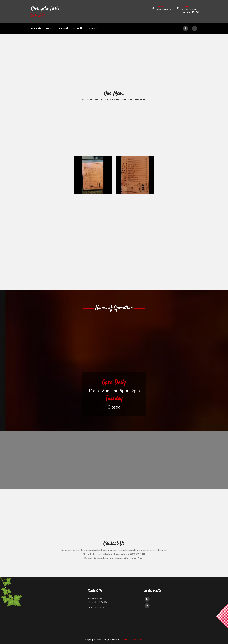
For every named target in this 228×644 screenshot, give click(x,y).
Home (36, 28)
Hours (78, 28)
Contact (93, 28)
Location (62, 28)
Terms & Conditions (133, 639)
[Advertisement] (114, 62)
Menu (48, 28)
